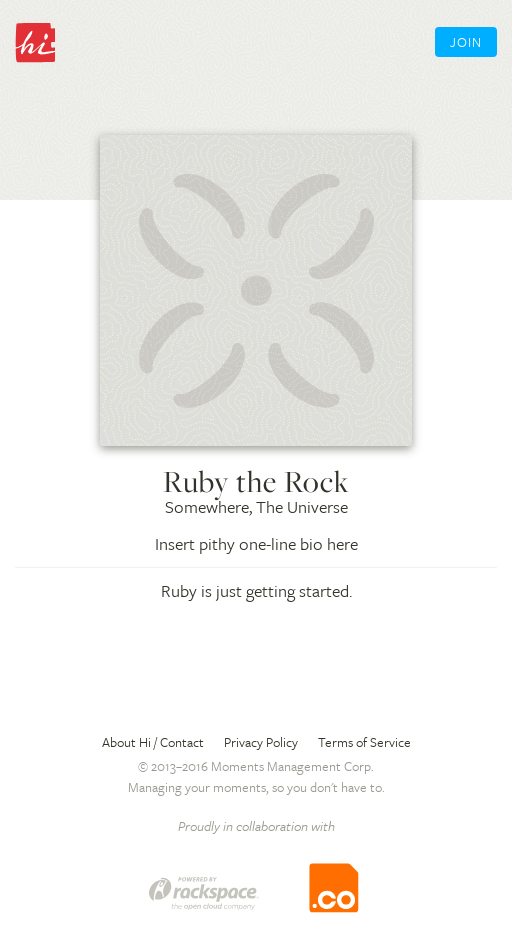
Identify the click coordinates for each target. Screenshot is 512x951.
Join (466, 42)
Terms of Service (364, 742)
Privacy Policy (261, 742)
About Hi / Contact (153, 742)
